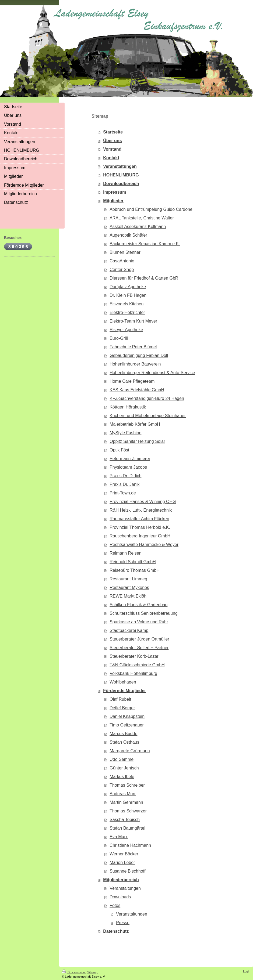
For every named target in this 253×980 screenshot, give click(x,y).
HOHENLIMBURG (121, 175)
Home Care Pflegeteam (132, 381)
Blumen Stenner (125, 252)
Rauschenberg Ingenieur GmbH (140, 536)
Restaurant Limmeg (128, 579)
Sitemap (93, 972)
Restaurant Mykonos (129, 587)
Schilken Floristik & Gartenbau (138, 605)
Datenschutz (116, 931)
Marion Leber (122, 863)
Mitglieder (113, 201)
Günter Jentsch (124, 768)
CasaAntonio (122, 261)
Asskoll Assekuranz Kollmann (138, 227)
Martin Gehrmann (126, 802)
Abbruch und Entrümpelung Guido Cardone (151, 209)
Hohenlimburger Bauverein (135, 364)
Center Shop (122, 270)
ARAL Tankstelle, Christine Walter (142, 218)
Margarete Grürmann (130, 751)
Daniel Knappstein (127, 716)
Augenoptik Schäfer (128, 235)
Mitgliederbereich (121, 880)
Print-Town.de (123, 493)
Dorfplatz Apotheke (128, 287)
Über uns (112, 141)
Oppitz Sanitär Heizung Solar (137, 441)
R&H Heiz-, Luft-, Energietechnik (141, 510)
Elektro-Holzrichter (127, 312)
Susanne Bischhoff (127, 871)
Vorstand (112, 149)
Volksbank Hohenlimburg (133, 673)
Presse (123, 923)
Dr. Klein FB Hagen (128, 295)
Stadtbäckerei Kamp (129, 630)
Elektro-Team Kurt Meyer (133, 321)
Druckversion (74, 972)
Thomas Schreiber (127, 785)
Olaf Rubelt (120, 699)
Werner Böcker (124, 854)
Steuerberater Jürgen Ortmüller (139, 639)
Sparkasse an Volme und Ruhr (139, 622)
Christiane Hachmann (130, 845)
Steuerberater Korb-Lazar (134, 656)
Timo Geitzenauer (127, 725)
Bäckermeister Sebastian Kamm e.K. (145, 244)
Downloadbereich (121, 184)
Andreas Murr (123, 794)
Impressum (115, 192)
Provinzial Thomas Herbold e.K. (140, 527)
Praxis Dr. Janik (124, 484)
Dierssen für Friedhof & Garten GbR (144, 278)
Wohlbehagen (123, 682)
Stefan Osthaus (124, 742)
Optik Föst (119, 450)
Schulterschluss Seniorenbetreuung (144, 613)
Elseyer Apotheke (126, 330)
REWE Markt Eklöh (128, 596)
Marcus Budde (123, 734)
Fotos (115, 905)
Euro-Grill (119, 338)
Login (247, 971)
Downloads (120, 897)
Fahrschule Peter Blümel (133, 347)
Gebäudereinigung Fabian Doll (139, 355)
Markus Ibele (122, 777)
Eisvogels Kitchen (127, 304)
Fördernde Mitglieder (124, 691)
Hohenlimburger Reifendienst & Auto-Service (152, 373)
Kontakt (111, 158)
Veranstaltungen (120, 166)
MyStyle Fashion (125, 433)
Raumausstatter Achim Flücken (139, 519)
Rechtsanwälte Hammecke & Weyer (144, 545)
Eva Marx (119, 837)
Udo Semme (122, 759)
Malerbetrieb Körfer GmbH (135, 424)
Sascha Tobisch (125, 820)
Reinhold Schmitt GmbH (133, 562)
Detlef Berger (122, 708)
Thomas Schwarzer (128, 811)
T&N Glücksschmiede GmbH (137, 665)
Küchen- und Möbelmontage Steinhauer (148, 416)
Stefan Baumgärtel (127, 828)
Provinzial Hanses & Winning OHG (143, 502)
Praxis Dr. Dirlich (125, 476)
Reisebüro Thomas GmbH (135, 570)
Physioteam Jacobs (128, 467)
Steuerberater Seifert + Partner (139, 648)
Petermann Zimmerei (130, 459)
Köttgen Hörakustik (128, 407)
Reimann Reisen (125, 553)
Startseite (113, 132)
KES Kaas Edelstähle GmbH (137, 390)
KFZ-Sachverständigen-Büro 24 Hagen (147, 398)
